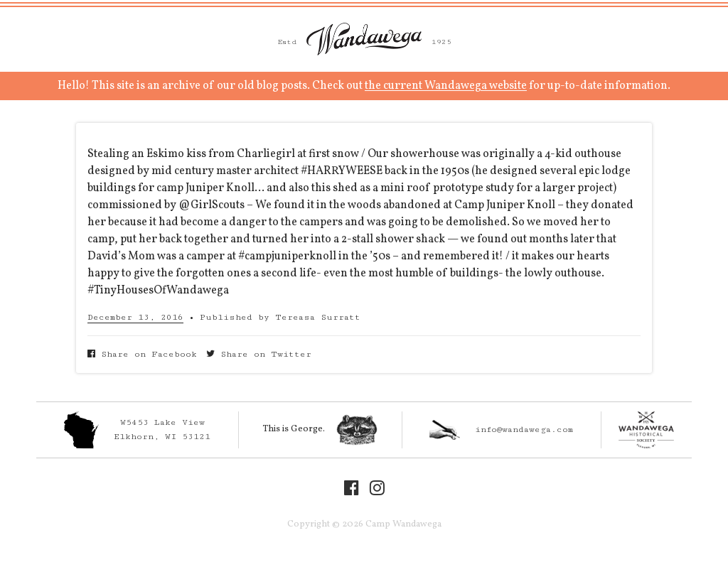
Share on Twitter (259, 354)
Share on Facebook (142, 354)
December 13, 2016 (135, 317)
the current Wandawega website (446, 86)
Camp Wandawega (364, 39)
